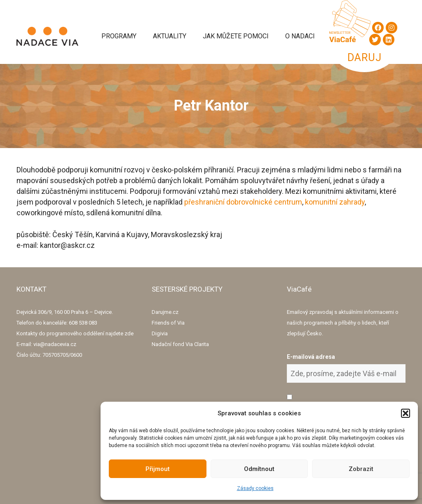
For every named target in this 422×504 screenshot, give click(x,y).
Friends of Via (168, 323)
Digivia (160, 333)
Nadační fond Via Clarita (180, 344)
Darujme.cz (165, 312)
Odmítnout (259, 469)
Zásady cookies (255, 488)
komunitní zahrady (335, 202)
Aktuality (170, 36)
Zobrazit (361, 469)
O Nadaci (300, 36)
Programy (119, 36)
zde (129, 333)
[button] (406, 413)
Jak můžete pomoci (236, 36)
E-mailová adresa (311, 357)
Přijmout (158, 469)
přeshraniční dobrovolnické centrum (243, 202)
